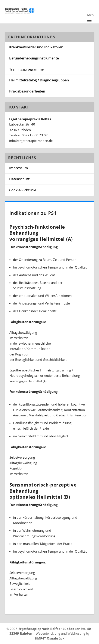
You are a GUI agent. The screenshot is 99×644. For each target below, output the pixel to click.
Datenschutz (19, 179)
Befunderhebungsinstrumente (34, 58)
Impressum (18, 168)
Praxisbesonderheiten (27, 91)
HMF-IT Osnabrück (50, 638)
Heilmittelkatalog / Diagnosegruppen (39, 80)
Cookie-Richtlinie (23, 190)
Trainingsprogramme (26, 69)
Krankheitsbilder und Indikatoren (36, 47)
